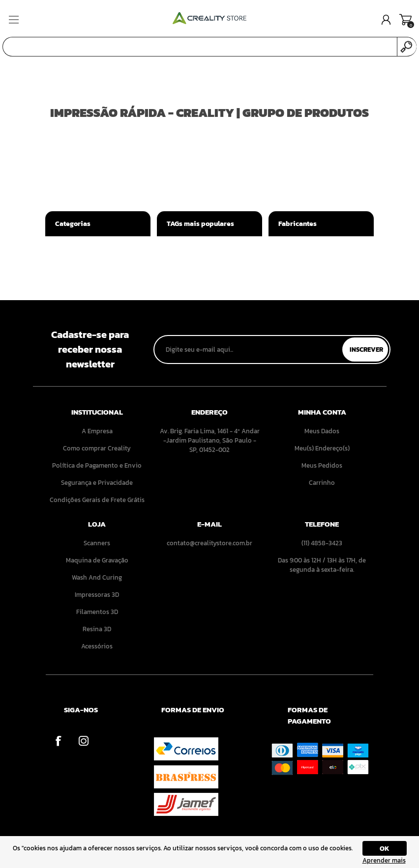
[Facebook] (58, 741)
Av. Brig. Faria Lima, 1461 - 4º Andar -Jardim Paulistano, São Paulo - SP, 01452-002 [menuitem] (210, 440)
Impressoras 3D (97, 595)
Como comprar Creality (97, 448)
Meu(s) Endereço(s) (322, 448)
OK (385, 849)
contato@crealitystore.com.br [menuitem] (209, 543)
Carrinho (405, 20)
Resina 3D (97, 629)
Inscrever (366, 350)
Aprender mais (384, 860)
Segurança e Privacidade (97, 483)
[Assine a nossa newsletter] (249, 350)
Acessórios (97, 646)
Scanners (97, 543)
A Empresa (97, 431)
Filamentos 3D (97, 612)
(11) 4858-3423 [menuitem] (322, 543)
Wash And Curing (97, 577)
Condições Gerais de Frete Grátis (97, 500)
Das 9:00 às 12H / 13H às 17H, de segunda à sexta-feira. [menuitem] (322, 565)
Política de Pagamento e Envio (97, 465)
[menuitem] (97, 431)
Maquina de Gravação (97, 560)
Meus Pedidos (322, 465)
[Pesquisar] (200, 47)
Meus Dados (322, 431)
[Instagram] (83, 741)
